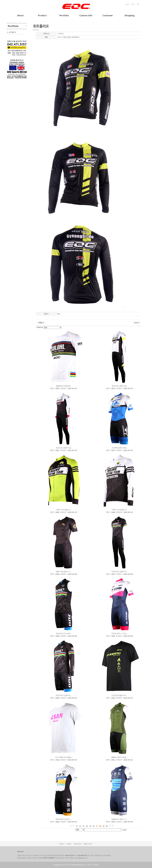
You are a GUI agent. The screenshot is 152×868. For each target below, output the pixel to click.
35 (90, 826)
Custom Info (86, 15)
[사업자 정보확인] (49, 858)
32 (80, 826)
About (20, 15)
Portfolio (64, 15)
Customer (108, 15)
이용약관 (69, 844)
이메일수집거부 (88, 844)
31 (77, 826)
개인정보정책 (77, 844)
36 (93, 826)
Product (42, 15)
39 (103, 826)
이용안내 (62, 844)
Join (133, 4)
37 (97, 826)
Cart (138, 4)
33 (83, 826)
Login (127, 4)
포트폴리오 (12, 32)
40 (107, 826)
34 (87, 826)
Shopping (129, 15)
